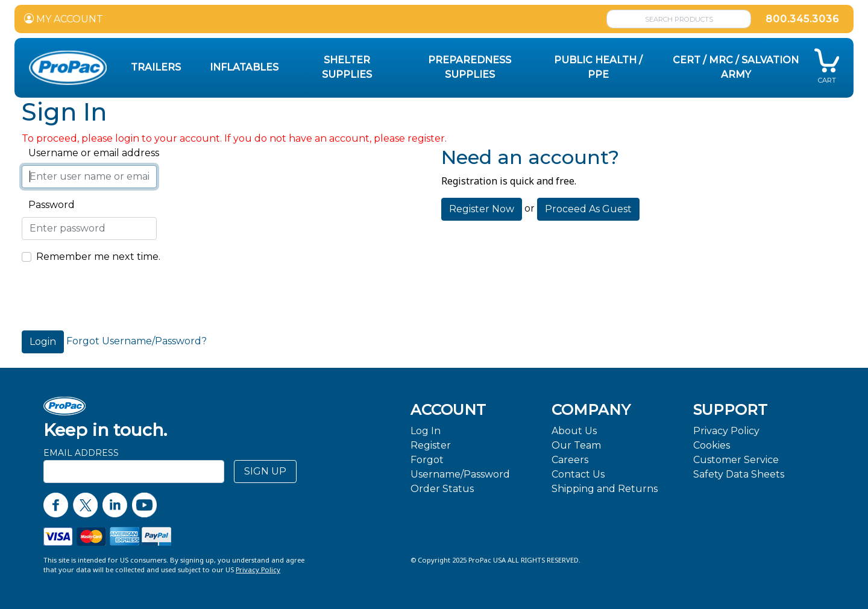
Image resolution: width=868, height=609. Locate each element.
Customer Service (736, 460)
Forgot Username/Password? (137, 341)
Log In (426, 431)
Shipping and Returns (605, 489)
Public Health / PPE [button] (598, 67)
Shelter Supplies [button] (347, 67)
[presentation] (113, 297)
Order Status (442, 489)
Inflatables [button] (244, 67)
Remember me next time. (98, 257)
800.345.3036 (802, 19)
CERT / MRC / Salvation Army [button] (736, 67)
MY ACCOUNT (64, 19)
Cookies (712, 445)
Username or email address (90, 153)
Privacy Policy (726, 431)
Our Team (576, 445)
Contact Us (578, 474)
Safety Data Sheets (739, 474)
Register (431, 445)
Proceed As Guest (588, 209)
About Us (574, 431)
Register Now (482, 209)
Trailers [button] (156, 67)
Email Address (81, 453)
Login (43, 342)
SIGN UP (265, 471)
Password (48, 205)
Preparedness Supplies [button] (470, 67)
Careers (570, 460)
